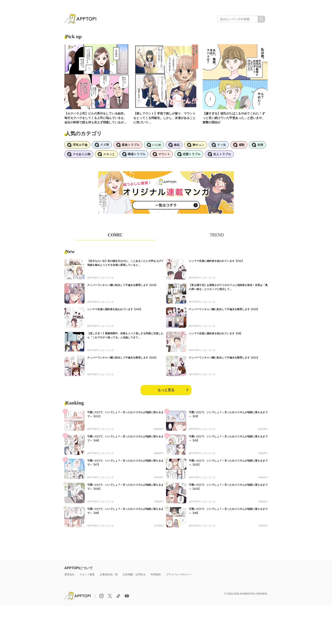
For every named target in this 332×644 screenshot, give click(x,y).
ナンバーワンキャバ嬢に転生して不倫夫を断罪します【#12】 (122, 358)
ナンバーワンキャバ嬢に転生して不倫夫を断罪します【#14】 (122, 285)
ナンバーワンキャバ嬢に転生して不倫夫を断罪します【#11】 (224, 358)
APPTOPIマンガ (96, 278)
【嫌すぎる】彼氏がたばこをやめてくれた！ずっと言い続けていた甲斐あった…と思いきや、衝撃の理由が (234, 118)
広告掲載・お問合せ (134, 574)
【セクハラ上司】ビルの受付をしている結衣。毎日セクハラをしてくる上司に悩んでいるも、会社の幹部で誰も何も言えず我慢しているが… (95, 118)
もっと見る (166, 390)
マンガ (110, 278)
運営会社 (69, 574)
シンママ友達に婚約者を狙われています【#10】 (115, 309)
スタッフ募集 (87, 574)
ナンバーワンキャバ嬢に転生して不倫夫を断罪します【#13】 (224, 309)
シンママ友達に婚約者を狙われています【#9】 (216, 333)
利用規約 (156, 574)
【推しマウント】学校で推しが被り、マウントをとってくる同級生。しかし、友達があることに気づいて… (165, 118)
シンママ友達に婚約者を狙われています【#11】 (216, 261)
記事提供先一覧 (109, 574)
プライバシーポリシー (179, 574)
